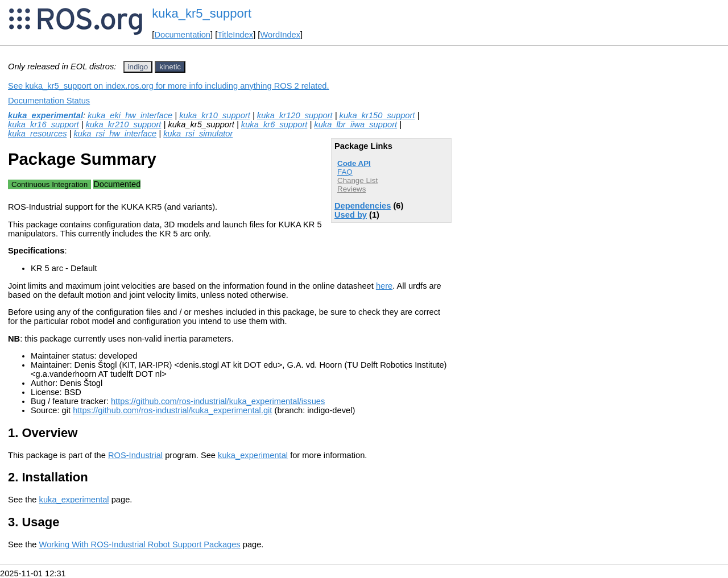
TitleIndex (235, 35)
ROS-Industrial (135, 455)
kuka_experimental (45, 115)
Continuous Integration (49, 184)
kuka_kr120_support (295, 115)
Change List (357, 180)
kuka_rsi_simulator (198, 134)
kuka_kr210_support (124, 124)
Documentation (182, 35)
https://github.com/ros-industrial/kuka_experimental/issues (218, 401)
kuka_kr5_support (202, 13)
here (384, 286)
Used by (351, 215)
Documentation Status (49, 101)
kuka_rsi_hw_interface (115, 134)
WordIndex (280, 35)
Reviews (351, 189)
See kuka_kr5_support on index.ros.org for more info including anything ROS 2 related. (169, 86)
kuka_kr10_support (215, 115)
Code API (354, 163)
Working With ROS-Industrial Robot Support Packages (140, 544)
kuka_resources (37, 134)
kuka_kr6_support (274, 124)
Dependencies (363, 206)
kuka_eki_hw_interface (130, 115)
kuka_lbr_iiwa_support (355, 124)
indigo (138, 67)
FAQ (345, 172)
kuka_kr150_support (377, 115)
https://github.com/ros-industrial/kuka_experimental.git (172, 410)
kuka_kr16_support (44, 124)
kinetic (170, 67)
